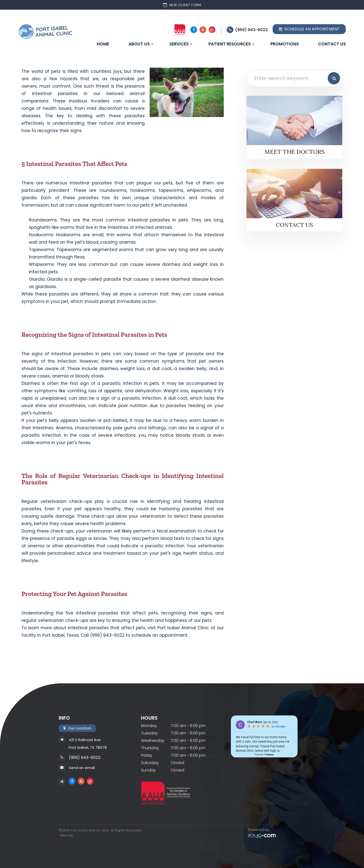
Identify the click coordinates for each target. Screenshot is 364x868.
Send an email (82, 768)
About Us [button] (139, 44)
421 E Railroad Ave (85, 740)
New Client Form (182, 5)
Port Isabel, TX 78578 (88, 747)
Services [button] (179, 44)
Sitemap (66, 835)
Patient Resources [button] (230, 44)
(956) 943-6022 (251, 30)
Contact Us (332, 44)
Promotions (285, 44)
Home (103, 44)
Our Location (80, 728)
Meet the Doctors (294, 152)
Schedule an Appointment (309, 29)
